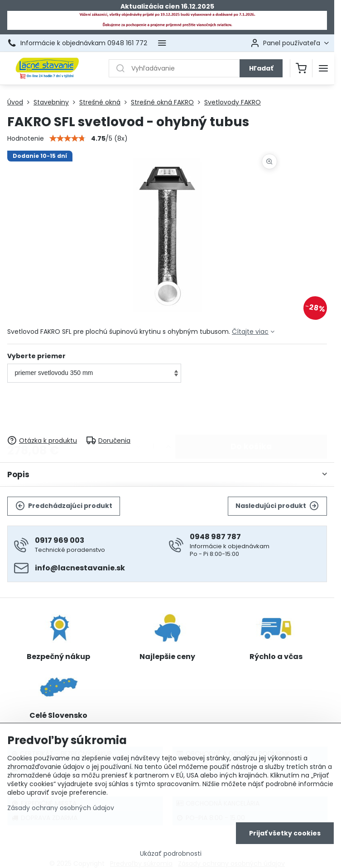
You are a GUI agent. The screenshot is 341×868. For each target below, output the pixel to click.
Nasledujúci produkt (277, 506)
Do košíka (251, 410)
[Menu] (323, 68)
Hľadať (261, 68)
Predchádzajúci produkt (64, 506)
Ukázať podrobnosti (171, 856)
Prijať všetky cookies (285, 835)
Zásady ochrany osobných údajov (61, 810)
